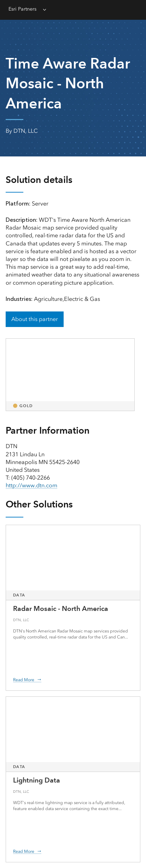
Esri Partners (22, 9)
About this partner (35, 319)
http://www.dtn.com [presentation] (31, 485)
